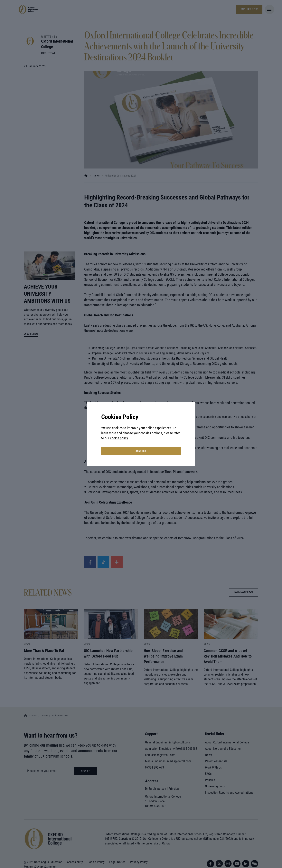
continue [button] (141, 451)
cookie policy (119, 438)
